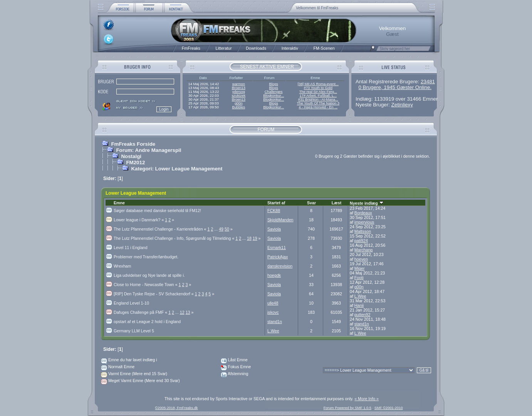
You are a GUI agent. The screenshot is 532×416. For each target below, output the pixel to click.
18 (249, 238)
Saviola (274, 229)
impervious (364, 222)
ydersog (239, 92)
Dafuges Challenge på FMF (141, 312)
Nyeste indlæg (367, 203)
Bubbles (238, 107)
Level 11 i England (131, 248)
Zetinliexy (402, 105)
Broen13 (239, 88)
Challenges (274, 92)
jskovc (273, 312)
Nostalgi (131, 156)
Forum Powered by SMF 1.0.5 (347, 408)
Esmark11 (277, 248)
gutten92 (362, 315)
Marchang (363, 250)
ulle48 (273, 303)
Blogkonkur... (274, 96)
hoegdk (274, 275)
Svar (311, 203)
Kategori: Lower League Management (177, 169)
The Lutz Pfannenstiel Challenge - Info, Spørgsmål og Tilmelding (175, 238)
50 (227, 229)
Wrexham (122, 266)
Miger (360, 268)
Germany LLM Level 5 (134, 331)
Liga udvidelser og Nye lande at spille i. (149, 275)
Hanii (359, 305)
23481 (428, 82)
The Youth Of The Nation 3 (318, 103)
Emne (119, 203)
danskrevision (280, 266)
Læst (336, 203)
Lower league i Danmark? (139, 220)
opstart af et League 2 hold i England (147, 322)
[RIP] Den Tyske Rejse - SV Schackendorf (154, 294)
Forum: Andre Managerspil (149, 150)
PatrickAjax (278, 257)
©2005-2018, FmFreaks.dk (176, 408)
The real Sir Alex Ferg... (318, 92)
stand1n (275, 322)
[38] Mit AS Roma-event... (318, 84)
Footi (359, 278)
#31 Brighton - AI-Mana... (318, 99)
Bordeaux (363, 213)
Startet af (276, 203)
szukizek (238, 96)
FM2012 (135, 163)
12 (182, 312)
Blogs (273, 84)
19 (255, 238)
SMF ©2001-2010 (389, 408)
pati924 (361, 241)
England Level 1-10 (131, 303)
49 (221, 229)
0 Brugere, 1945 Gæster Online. (395, 87)
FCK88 (274, 211)
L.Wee (360, 296)
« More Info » (367, 399)
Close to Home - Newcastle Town (146, 285)
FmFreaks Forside (133, 144)
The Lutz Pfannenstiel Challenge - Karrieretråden (160, 229)
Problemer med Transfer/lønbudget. (146, 257)
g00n (239, 103)
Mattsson (363, 231)
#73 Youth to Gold (318, 88)
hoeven (361, 259)
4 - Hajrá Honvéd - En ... (318, 107)
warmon (239, 84)
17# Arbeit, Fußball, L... (318, 96)
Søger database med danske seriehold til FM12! (157, 211)
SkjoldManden (280, 220)
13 (188, 312)
